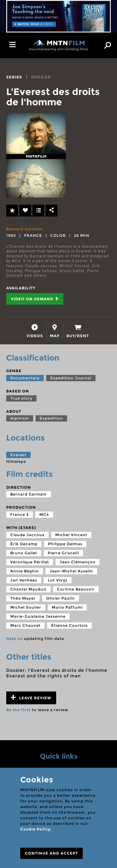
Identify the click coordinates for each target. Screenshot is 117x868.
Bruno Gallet (24, 553)
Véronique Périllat (30, 562)
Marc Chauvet (25, 625)
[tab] (35, 331)
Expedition (51, 418)
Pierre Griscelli (63, 553)
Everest (18, 455)
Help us (14, 639)
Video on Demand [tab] (35, 299)
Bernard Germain (25, 229)
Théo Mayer (23, 598)
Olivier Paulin (61, 598)
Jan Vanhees (24, 580)
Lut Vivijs (58, 580)
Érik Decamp (24, 544)
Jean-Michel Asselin (71, 571)
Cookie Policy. (36, 829)
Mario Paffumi (67, 607)
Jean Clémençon (78, 562)
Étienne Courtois (69, 625)
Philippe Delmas (65, 544)
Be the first (18, 710)
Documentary (25, 378)
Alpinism (20, 418)
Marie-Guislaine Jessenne (38, 616)
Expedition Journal (71, 378)
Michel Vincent (71, 535)
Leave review (31, 698)
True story (21, 398)
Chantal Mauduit (28, 589)
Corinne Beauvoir (76, 589)
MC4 (44, 514)
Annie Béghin (25, 571)
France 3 (19, 514)
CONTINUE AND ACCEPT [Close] (51, 853)
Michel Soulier (26, 607)
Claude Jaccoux (27, 535)
